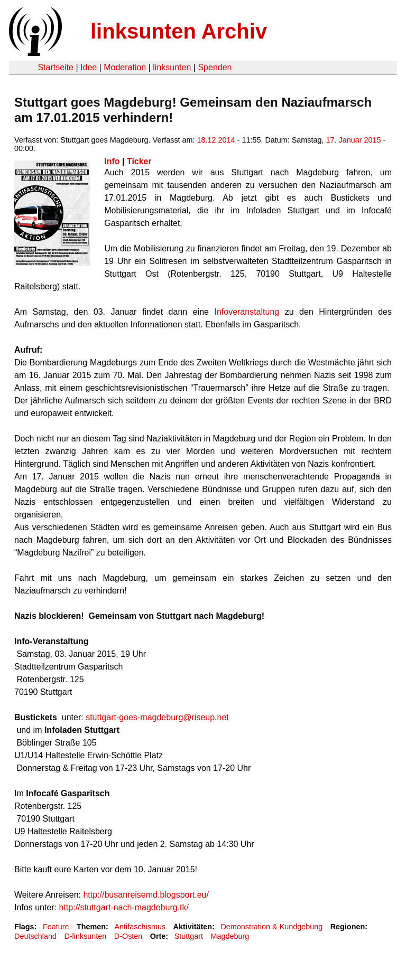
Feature (56, 927)
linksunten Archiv (179, 31)
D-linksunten (85, 936)
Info (112, 161)
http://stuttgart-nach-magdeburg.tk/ (124, 907)
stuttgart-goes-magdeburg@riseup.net (157, 717)
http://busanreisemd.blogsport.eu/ (146, 895)
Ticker (139, 161)
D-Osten (128, 936)
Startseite (56, 67)
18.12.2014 (216, 140)
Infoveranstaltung (247, 312)
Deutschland (35, 936)
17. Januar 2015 (354, 140)
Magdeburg (230, 936)
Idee (89, 67)
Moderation (125, 67)
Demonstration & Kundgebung (271, 927)
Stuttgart (189, 936)
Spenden (215, 67)
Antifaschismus (140, 927)
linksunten (172, 67)
